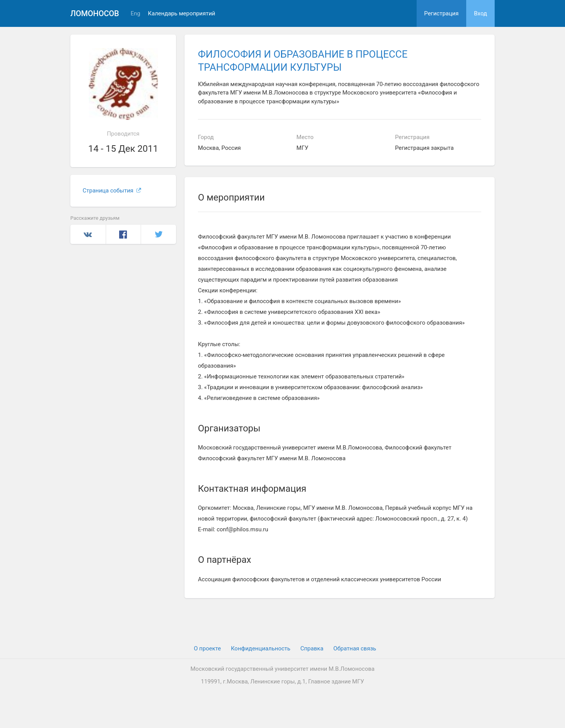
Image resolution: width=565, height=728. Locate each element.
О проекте (207, 648)
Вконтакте (88, 234)
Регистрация (442, 13)
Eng (135, 14)
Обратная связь (355, 648)
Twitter (159, 234)
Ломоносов (95, 13)
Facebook (124, 234)
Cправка (312, 648)
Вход (480, 13)
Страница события (112, 191)
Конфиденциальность (261, 648)
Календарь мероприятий (182, 14)
